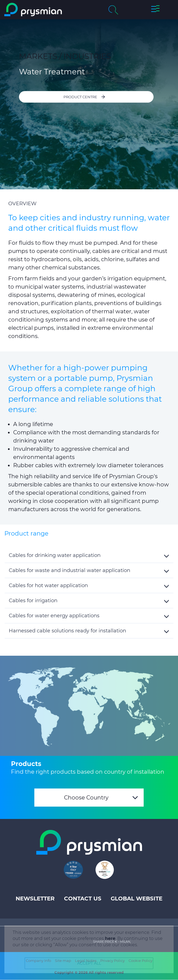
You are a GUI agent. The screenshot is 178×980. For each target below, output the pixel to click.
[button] (155, 10)
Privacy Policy (112, 961)
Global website (137, 899)
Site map (63, 961)
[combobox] (89, 798)
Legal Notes (86, 961)
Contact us (83, 899)
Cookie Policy (141, 961)
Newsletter (35, 899)
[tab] (89, 555)
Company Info (38, 961)
